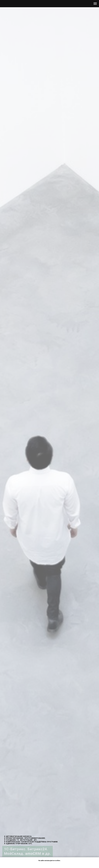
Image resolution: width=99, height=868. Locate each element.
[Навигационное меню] (95, 4)
